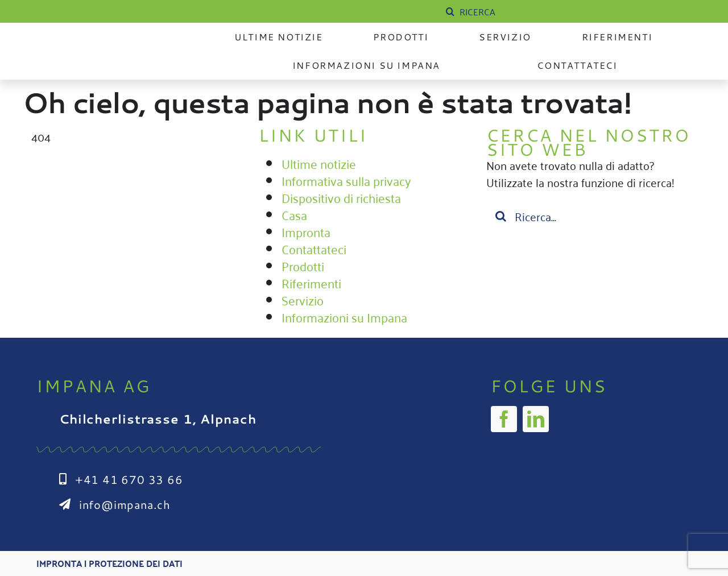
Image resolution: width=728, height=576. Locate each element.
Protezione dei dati (136, 563)
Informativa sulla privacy (346, 180)
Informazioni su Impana (344, 317)
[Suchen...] (591, 216)
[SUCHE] (529, 11)
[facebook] (504, 419)
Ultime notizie (319, 163)
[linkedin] (536, 419)
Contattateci (314, 248)
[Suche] (450, 11)
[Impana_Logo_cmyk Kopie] (107, 42)
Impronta (306, 231)
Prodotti (303, 266)
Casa (294, 214)
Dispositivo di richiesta (341, 197)
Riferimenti (311, 283)
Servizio (303, 300)
